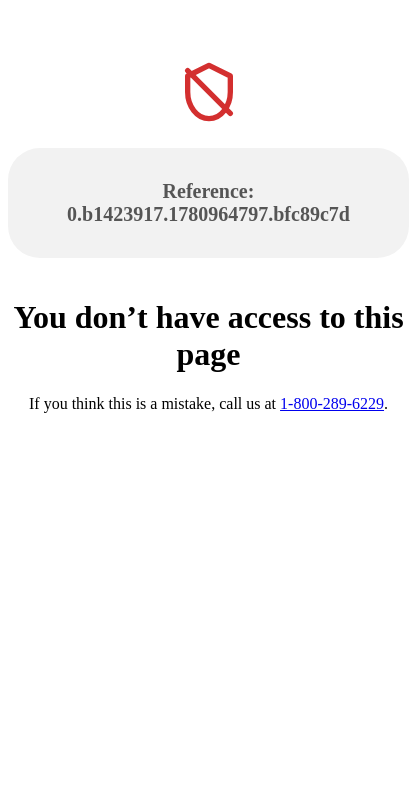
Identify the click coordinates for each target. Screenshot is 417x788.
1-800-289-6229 (332, 403)
